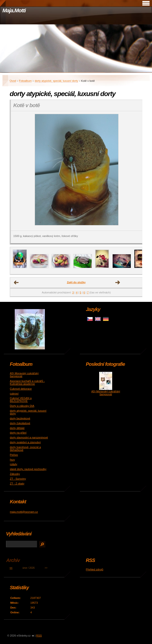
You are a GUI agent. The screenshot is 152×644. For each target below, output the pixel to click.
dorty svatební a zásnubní (25, 442)
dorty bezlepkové (20, 418)
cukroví (14, 394)
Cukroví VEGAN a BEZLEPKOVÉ (21, 400)
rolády (14, 464)
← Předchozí (16, 283)
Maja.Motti (14, 10)
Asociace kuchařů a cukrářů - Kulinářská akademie (27, 382)
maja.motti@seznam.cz (24, 512)
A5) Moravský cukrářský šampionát (106, 393)
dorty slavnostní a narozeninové (29, 437)
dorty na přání (18, 433)
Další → (118, 283)
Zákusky (15, 474)
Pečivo (14, 455)
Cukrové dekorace (21, 389)
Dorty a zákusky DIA (22, 406)
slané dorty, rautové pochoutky (28, 469)
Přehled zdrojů (95, 569)
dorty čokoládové (20, 423)
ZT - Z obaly (17, 484)
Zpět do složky (76, 282)
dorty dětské (17, 428)
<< (11, 568)
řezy (12, 460)
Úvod (13, 81)
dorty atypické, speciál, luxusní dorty (56, 81)
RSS (39, 636)
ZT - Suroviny (18, 479)
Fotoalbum (25, 81)
